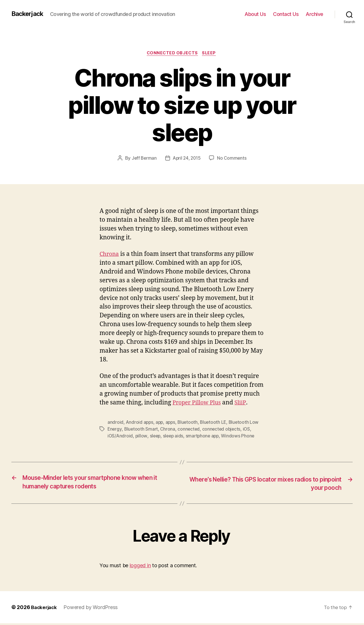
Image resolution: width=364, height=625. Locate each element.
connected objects (224, 430)
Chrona (110, 255)
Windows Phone (242, 437)
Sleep (211, 54)
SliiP (244, 403)
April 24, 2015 (187, 159)
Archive (315, 14)
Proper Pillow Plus (199, 403)
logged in (140, 567)
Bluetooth (190, 423)
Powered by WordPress (93, 609)
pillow (142, 437)
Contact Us (286, 14)
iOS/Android (120, 437)
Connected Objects (172, 54)
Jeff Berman (143, 159)
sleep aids (175, 437)
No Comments (233, 159)
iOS (249, 430)
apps (172, 423)
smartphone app (205, 437)
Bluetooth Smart (142, 430)
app (160, 423)
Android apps (140, 423)
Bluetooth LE (216, 423)
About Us (255, 14)
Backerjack (29, 14)
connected (190, 430)
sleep (156, 437)
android (115, 423)
